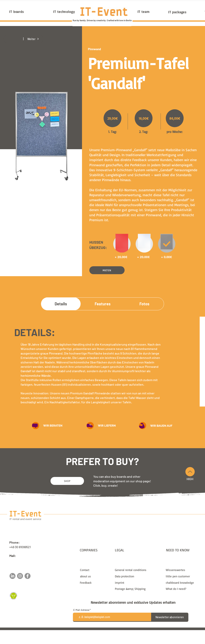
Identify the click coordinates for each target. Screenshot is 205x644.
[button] (107, 270)
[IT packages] (177, 12)
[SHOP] (67, 481)
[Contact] (96, 570)
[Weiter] (33, 39)
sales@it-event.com (23, 560)
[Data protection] (138, 576)
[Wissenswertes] (182, 570)
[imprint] (138, 582)
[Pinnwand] (102, 49)
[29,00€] (113, 118)
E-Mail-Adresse (81, 610)
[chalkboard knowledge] (182, 582)
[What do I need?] (182, 589)
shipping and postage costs (136, 632)
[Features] (103, 304)
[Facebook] (28, 576)
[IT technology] (64, 12)
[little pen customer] (182, 576)
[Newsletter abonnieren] (170, 617)
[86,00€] (175, 118)
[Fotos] (144, 304)
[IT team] (143, 12)
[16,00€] (144, 118)
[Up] (190, 472)
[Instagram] (20, 576)
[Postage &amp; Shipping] (138, 589)
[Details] (61, 304)
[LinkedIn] (12, 576)
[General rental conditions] (138, 570)
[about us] (96, 576)
